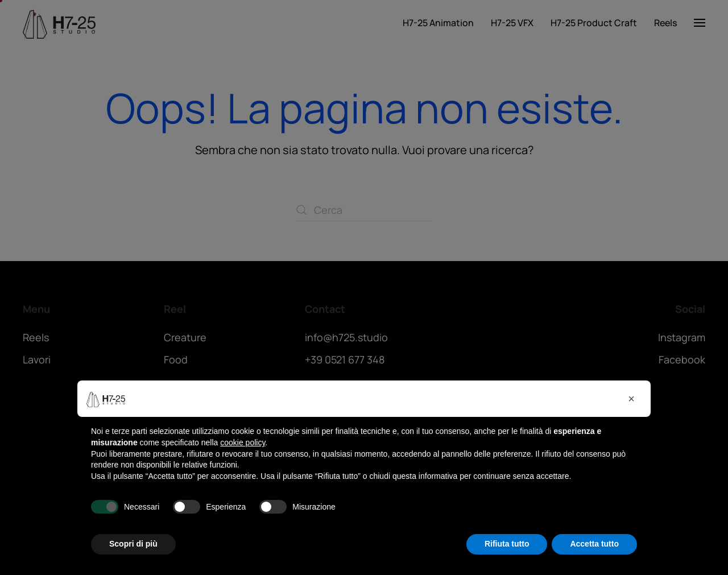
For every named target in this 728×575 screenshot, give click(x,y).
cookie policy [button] (243, 442)
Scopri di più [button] (133, 544)
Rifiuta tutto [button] (507, 544)
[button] (631, 399)
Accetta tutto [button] (594, 544)
